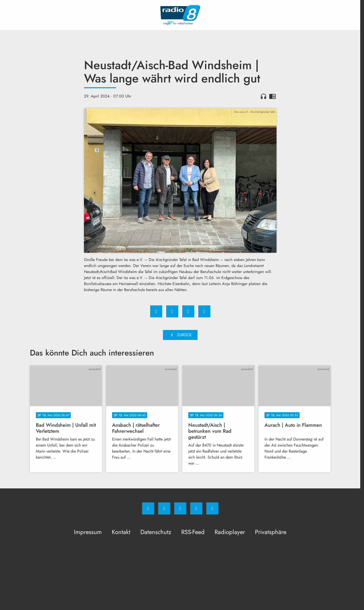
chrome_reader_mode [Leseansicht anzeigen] (272, 96)
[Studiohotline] (196, 508)
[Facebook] (148, 508)
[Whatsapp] (180, 508)
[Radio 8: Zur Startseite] (180, 15)
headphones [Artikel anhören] (263, 96)
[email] (212, 508)
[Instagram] (164, 508)
